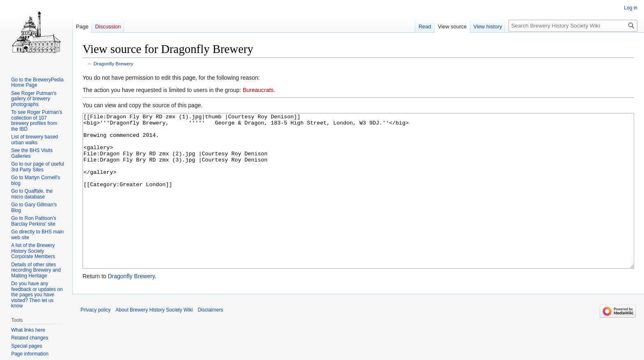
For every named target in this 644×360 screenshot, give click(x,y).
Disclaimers (210, 341)
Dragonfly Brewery (114, 63)
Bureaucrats (258, 90)
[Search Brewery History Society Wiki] (573, 26)
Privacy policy (95, 341)
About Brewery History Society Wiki (154, 341)
